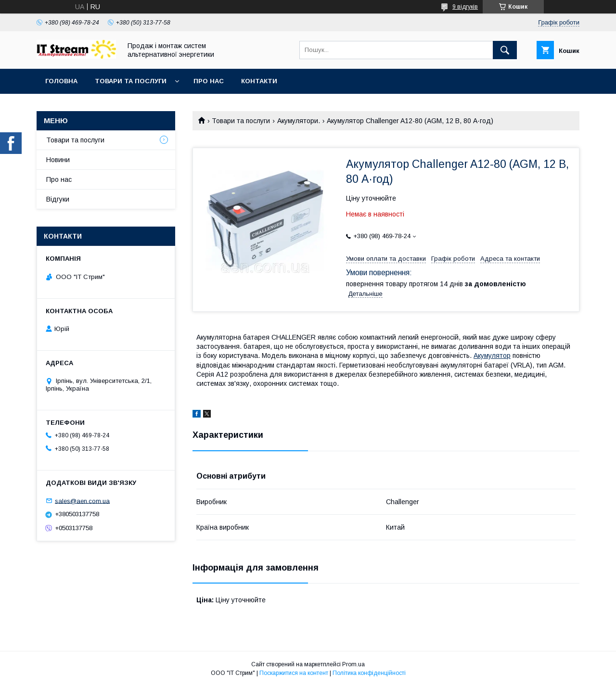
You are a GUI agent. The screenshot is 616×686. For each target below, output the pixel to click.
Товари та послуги (131, 81)
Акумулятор (492, 356)
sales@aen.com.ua (82, 501)
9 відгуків (465, 7)
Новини (58, 160)
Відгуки (58, 199)
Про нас (209, 81)
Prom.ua (353, 664)
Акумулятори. (299, 121)
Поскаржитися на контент (294, 673)
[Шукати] (505, 50)
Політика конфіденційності (369, 673)
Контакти (259, 81)
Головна (61, 81)
